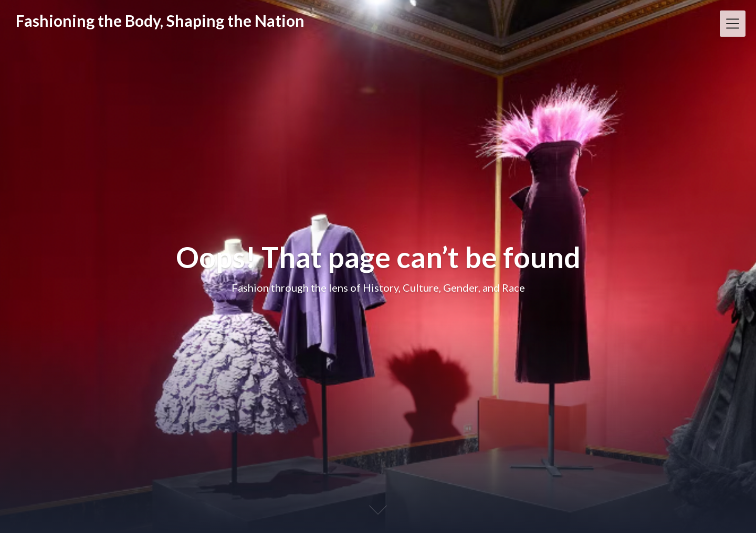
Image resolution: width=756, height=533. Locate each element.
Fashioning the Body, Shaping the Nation (160, 20)
